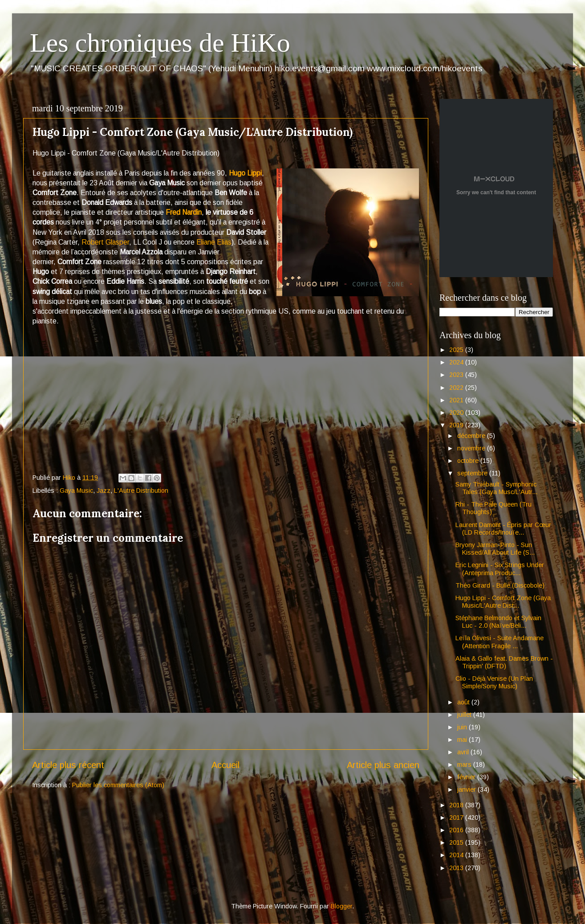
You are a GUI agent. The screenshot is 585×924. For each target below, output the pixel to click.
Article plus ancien (383, 765)
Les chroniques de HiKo (160, 43)
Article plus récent (68, 765)
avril (464, 752)
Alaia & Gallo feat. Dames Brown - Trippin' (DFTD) (504, 662)
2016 (457, 830)
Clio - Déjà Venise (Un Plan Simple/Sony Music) (494, 682)
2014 (457, 855)
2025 (457, 350)
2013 (457, 868)
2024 (457, 362)
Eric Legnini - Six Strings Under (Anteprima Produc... (500, 569)
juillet (465, 715)
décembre (472, 436)
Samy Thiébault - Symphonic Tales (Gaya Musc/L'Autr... (496, 488)
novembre (472, 448)
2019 (457, 425)
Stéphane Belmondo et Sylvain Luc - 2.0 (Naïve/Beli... (498, 622)
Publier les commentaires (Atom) (118, 785)
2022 (457, 388)
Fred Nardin (184, 212)
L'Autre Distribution (141, 491)
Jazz (104, 491)
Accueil (225, 765)
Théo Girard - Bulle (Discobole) (500, 585)
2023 (457, 375)
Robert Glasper (105, 242)
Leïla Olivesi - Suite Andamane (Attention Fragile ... (500, 642)
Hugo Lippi (245, 173)
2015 (457, 842)
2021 (457, 400)
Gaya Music (76, 491)
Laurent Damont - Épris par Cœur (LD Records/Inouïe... (503, 529)
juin (463, 727)
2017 (457, 818)
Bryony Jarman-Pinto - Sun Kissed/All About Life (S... (495, 549)
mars (465, 765)
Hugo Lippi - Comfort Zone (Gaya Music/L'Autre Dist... (503, 602)
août (464, 702)
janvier (467, 789)
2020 (457, 413)
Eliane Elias (214, 242)
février (467, 777)
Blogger (341, 906)
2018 (457, 805)
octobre (469, 461)
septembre (473, 473)
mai (463, 740)
